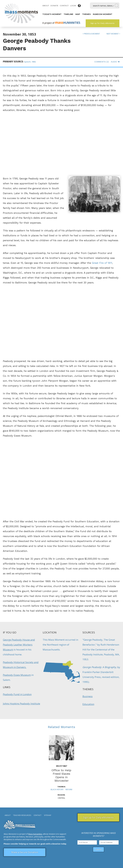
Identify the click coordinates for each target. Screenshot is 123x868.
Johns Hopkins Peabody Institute (21, 704)
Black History (57, 789)
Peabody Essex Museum (17, 675)
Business (88, 696)
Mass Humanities (35, 834)
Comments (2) (102, 62)
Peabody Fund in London (17, 694)
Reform (69, 789)
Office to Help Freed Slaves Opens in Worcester (61, 775)
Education (88, 704)
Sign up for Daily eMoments (102, 23)
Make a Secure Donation (25, 852)
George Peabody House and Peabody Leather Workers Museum (19, 645)
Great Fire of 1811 (102, 263)
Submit (98, 849)
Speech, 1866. (30, 62)
